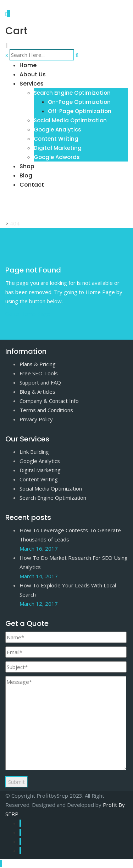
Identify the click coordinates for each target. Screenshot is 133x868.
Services (32, 84)
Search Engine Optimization (72, 93)
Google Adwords (57, 157)
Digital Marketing (58, 148)
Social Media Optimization (70, 120)
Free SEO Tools (39, 373)
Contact (32, 185)
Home (28, 65)
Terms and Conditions (46, 410)
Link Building (34, 452)
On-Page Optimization (79, 102)
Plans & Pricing (38, 364)
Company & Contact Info (49, 401)
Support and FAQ (40, 382)
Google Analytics (57, 130)
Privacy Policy (36, 419)
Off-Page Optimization (80, 111)
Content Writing (56, 139)
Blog (26, 175)
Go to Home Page (28, 314)
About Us (33, 74)
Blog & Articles (37, 392)
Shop (27, 166)
